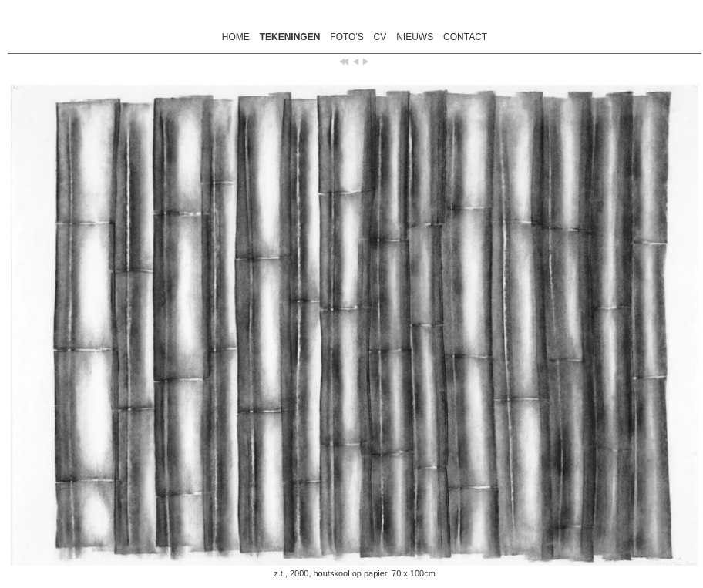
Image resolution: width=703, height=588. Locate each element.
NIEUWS (415, 37)
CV (380, 37)
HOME (236, 37)
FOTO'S (346, 37)
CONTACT (465, 37)
